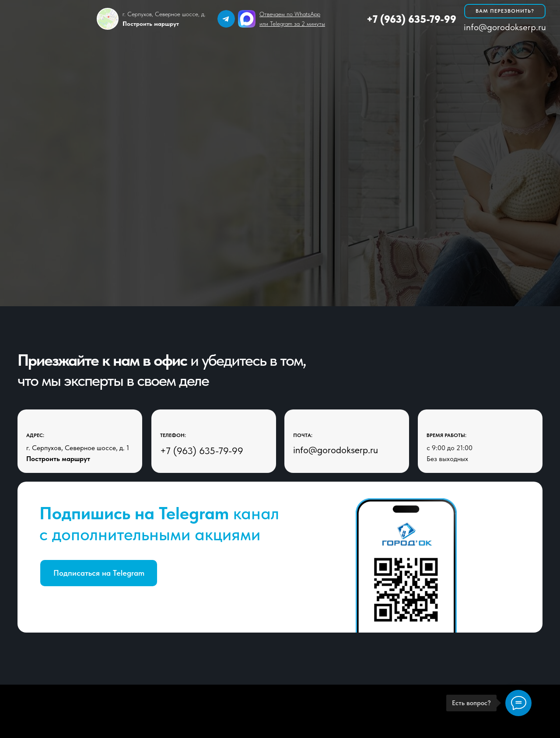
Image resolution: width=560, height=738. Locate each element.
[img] (226, 19)
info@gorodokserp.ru (505, 27)
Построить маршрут (58, 459)
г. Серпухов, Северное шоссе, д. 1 (78, 448)
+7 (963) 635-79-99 (411, 19)
